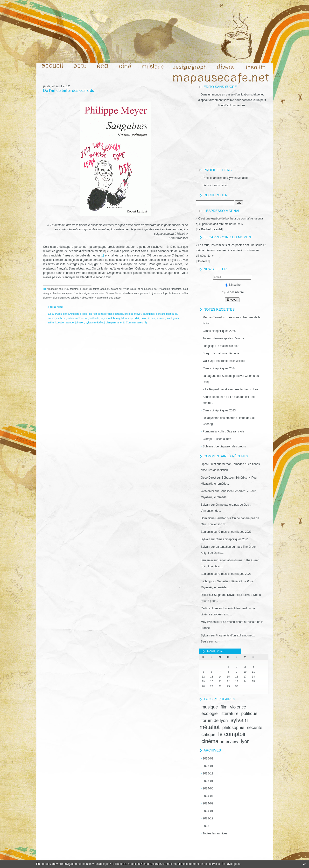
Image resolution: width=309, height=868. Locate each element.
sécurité (255, 728)
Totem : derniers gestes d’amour (223, 338)
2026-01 (208, 766)
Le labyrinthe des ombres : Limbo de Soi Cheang (229, 421)
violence (238, 707)
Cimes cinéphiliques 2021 (235, 532)
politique (249, 714)
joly (103, 318)
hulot (144, 318)
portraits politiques (167, 314)
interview (229, 742)
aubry (71, 318)
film (224, 707)
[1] (102, 255)
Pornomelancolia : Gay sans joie (224, 431)
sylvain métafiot (95, 322)
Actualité (74, 314)
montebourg (113, 318)
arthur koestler (56, 322)
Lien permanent (115, 322)
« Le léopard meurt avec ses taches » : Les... (232, 389)
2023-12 (208, 818)
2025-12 (208, 773)
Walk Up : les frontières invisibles (224, 361)
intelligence (173, 318)
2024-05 (208, 788)
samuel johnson (75, 322)
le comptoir (232, 734)
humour (161, 318)
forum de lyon (215, 721)
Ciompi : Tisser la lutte (217, 439)
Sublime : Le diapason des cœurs (224, 446)
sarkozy (52, 318)
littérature (229, 714)
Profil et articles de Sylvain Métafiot (225, 178)
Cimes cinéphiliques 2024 (219, 368)
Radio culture (209, 608)
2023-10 (208, 826)
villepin (62, 318)
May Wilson (208, 622)
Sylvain (206, 505)
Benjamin (207, 532)
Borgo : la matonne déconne (221, 353)
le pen (151, 318)
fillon (124, 318)
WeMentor (207, 491)
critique (209, 735)
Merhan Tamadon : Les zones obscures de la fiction (232, 320)
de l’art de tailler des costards (106, 314)
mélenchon (82, 318)
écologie (210, 714)
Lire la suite (55, 307)
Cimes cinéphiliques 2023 (219, 410)
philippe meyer (133, 314)
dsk (137, 318)
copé (131, 318)
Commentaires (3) (136, 322)
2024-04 (208, 796)
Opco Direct (208, 464)
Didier (205, 595)
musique (210, 707)
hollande (95, 318)
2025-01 (208, 781)
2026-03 (208, 759)
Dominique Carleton (214, 518)
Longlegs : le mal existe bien (221, 346)
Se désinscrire (233, 292)
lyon (245, 741)
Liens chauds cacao (216, 185)
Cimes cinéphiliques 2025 (219, 331)
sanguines (149, 314)
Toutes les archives (215, 833)
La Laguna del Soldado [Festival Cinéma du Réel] (231, 379)
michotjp (206, 581)
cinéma (210, 741)
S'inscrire (233, 285)
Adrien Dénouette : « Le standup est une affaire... (229, 400)
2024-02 (208, 803)
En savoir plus (230, 864)
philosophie (233, 728)
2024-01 (208, 811)
